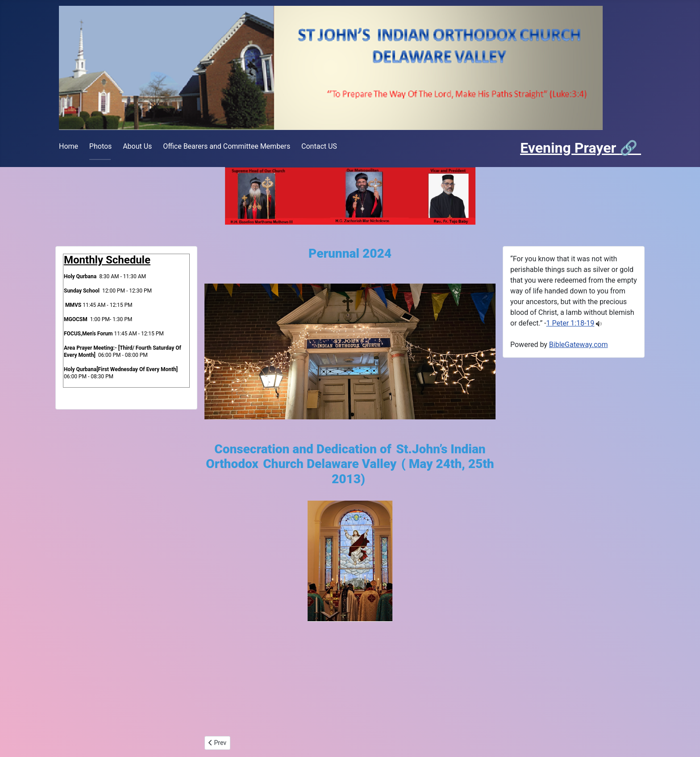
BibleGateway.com (579, 345)
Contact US (319, 146)
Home (69, 146)
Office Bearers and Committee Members (227, 146)
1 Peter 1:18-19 (571, 323)
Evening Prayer (570, 148)
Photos (101, 146)
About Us (137, 146)
